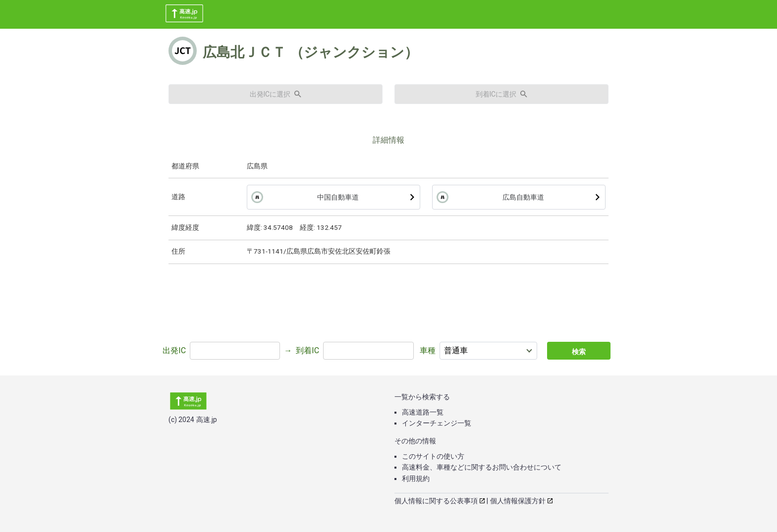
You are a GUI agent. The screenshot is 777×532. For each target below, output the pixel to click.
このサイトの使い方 (433, 456)
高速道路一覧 (423, 412)
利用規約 (416, 479)
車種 (428, 350)
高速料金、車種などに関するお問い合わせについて (482, 467)
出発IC (174, 350)
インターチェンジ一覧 (437, 423)
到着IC (307, 350)
